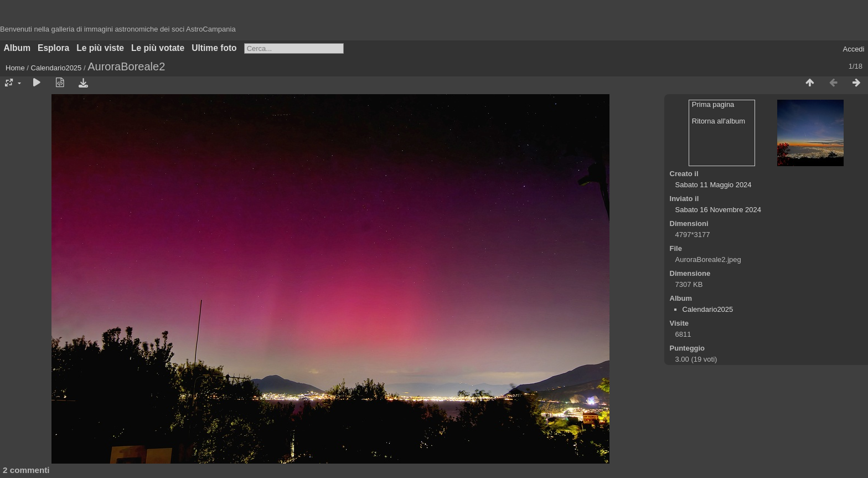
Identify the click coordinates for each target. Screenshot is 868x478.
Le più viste (100, 48)
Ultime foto (214, 48)
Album (17, 48)
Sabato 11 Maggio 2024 (714, 185)
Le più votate (158, 48)
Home (15, 68)
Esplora (53, 48)
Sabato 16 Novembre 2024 (718, 210)
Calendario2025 (56, 68)
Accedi (853, 49)
